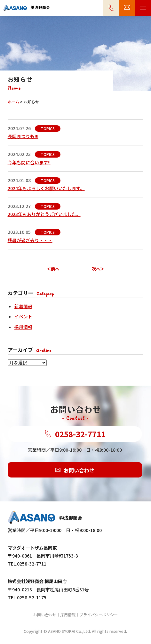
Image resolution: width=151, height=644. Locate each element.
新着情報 (23, 306)
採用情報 (23, 327)
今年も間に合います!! (29, 162)
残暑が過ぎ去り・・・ (30, 240)
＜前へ (53, 269)
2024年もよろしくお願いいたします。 (46, 188)
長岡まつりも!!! (23, 136)
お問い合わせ (75, 470)
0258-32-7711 (75, 434)
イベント (23, 316)
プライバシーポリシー (99, 614)
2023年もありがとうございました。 (44, 214)
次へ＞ (98, 269)
